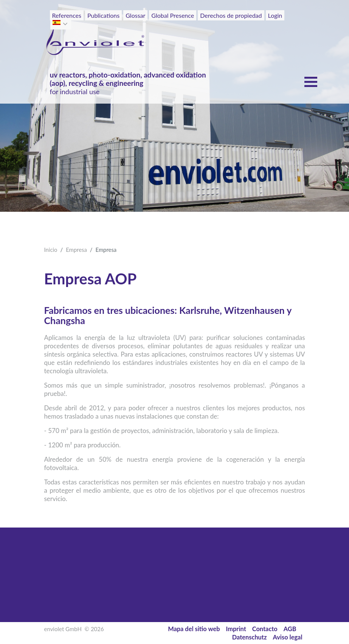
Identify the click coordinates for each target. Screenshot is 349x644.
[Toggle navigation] (289, 29)
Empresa (76, 250)
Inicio (51, 250)
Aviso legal (288, 637)
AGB (290, 629)
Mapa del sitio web (194, 629)
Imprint (236, 629)
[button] (66, 24)
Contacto (265, 629)
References (67, 15)
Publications (103, 15)
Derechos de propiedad (231, 15)
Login (275, 15)
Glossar (135, 15)
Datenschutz (250, 637)
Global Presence (173, 15)
